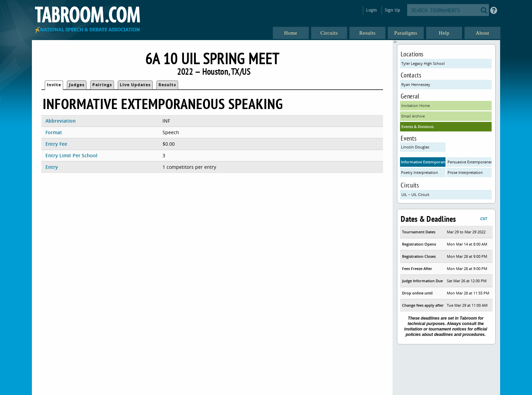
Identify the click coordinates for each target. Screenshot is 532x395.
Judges (77, 85)
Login (372, 10)
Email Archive (413, 116)
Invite (54, 85)
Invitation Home (416, 105)
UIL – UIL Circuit (415, 194)
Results (167, 85)
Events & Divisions (417, 127)
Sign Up (392, 10)
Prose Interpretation (465, 172)
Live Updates (135, 85)
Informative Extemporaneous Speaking (423, 162)
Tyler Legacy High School (423, 63)
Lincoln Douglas (415, 147)
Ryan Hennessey (416, 84)
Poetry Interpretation (420, 172)
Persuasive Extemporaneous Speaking (470, 162)
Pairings (102, 85)
